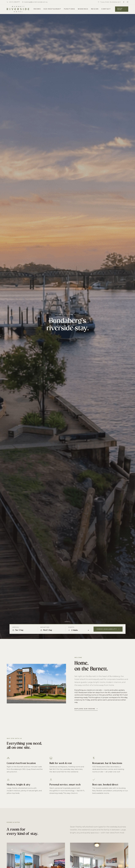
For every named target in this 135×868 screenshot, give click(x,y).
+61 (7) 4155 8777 (13, 2)
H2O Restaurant (52, 9)
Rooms (37, 9)
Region (95, 9)
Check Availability (108, 629)
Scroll (67, 623)
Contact (106, 9)
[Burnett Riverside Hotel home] (18, 9)
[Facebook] (124, 2)
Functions (69, 9)
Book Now (122, 9)
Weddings (83, 9)
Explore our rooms (86, 709)
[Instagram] (128, 2)
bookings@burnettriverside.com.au (35, 2)
